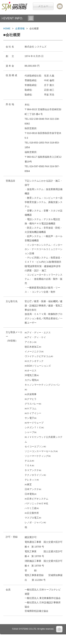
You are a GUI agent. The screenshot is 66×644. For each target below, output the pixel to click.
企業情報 (20, 28)
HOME (7, 28)
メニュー (43, 6)
